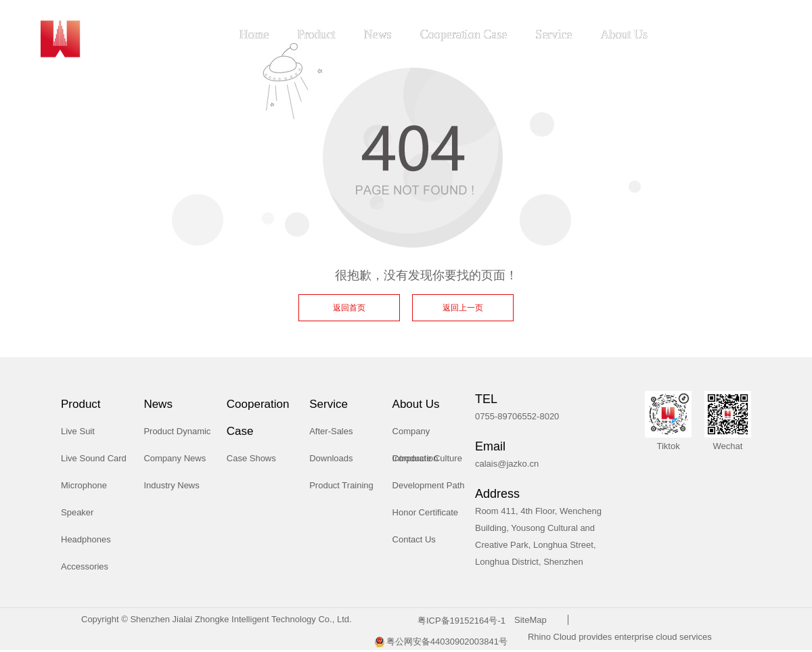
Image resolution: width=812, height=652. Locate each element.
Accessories (85, 566)
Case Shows (251, 458)
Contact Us (414, 539)
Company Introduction (415, 436)
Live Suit (78, 431)
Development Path (429, 485)
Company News (175, 458)
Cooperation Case (464, 34)
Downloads (331, 458)
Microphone (84, 485)
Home (254, 34)
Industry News (171, 485)
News (378, 34)
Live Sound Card (94, 458)
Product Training (341, 485)
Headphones (86, 539)
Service (554, 34)
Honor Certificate (426, 512)
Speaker (77, 512)
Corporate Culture (427, 458)
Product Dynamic (177, 431)
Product (317, 34)
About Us (624, 34)
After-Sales (331, 431)
